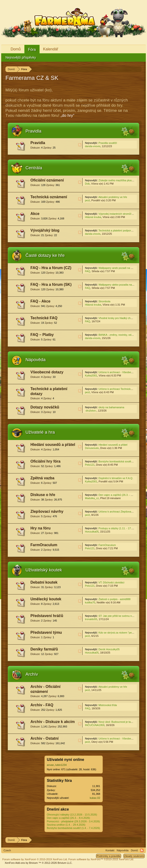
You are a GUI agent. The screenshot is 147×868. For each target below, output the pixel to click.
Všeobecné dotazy (47, 372)
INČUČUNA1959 (95, 725)
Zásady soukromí (134, 856)
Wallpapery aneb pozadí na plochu (118, 268)
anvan (50, 765)
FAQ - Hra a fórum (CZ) (51, 268)
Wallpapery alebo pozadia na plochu (119, 285)
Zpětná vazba (42, 478)
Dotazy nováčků (45, 407)
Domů (16, 49)
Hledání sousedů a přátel (53, 445)
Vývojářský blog (45, 230)
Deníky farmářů (44, 649)
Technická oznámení (49, 197)
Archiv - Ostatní (44, 738)
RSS (80, 145)
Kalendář (51, 49)
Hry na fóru (40, 528)
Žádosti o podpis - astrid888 (114, 599)
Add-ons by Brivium (39, 863)
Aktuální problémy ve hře (113, 197)
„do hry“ (67, 115)
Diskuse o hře (43, 495)
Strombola (104, 301)
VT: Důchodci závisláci (111, 582)
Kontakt (110, 850)
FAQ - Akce (40, 301)
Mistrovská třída (108, 705)
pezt (87, 200)
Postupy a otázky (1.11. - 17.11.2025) (120, 528)
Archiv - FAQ (42, 705)
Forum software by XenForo (35, 859)
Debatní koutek (44, 582)
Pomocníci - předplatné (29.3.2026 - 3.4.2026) (73, 821)
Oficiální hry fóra (45, 461)
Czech (7, 850)
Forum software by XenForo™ (101, 859)
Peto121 (90, 465)
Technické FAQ (44, 318)
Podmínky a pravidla (109, 856)
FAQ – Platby (42, 335)
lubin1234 (61, 765)
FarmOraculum (44, 545)
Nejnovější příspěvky (21, 57)
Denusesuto (92, 448)
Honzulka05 (92, 532)
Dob (87, 184)
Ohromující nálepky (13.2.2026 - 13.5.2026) (72, 815)
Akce (35, 214)
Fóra (32, 50)
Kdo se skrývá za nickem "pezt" (116, 633)
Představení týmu (46, 632)
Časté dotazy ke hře (45, 255)
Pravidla (33, 131)
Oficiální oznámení (47, 180)
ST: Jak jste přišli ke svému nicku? (118, 616)
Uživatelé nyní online (66, 760)
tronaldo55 (91, 619)
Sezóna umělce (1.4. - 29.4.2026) (66, 825)
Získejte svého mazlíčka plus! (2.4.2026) (122, 180)
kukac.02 (95, 798)
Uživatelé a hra (40, 432)
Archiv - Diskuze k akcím (53, 722)
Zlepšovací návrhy (47, 511)
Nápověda (36, 360)
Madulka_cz (92, 498)
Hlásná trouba (93, 217)
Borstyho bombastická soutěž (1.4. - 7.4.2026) (73, 828)
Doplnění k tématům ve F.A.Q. (116, 478)
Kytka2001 (91, 375)
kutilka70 (90, 602)
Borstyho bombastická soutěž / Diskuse (121, 461)
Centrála (34, 168)
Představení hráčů (47, 616)
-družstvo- (91, 411)
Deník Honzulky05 (109, 649)
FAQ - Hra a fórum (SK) (51, 285)
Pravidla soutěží (108, 143)
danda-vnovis (93, 146)
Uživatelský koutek (44, 570)
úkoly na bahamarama (111, 407)
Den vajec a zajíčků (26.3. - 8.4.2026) (69, 818)
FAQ (88, 271)
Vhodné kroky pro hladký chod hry (118, 318)
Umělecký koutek (46, 599)
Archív (32, 674)
